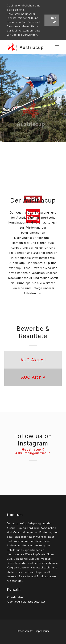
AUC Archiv (33, 377)
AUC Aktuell (33, 360)
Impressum (42, 631)
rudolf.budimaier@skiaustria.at (26, 602)
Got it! (53, 20)
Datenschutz (25, 631)
